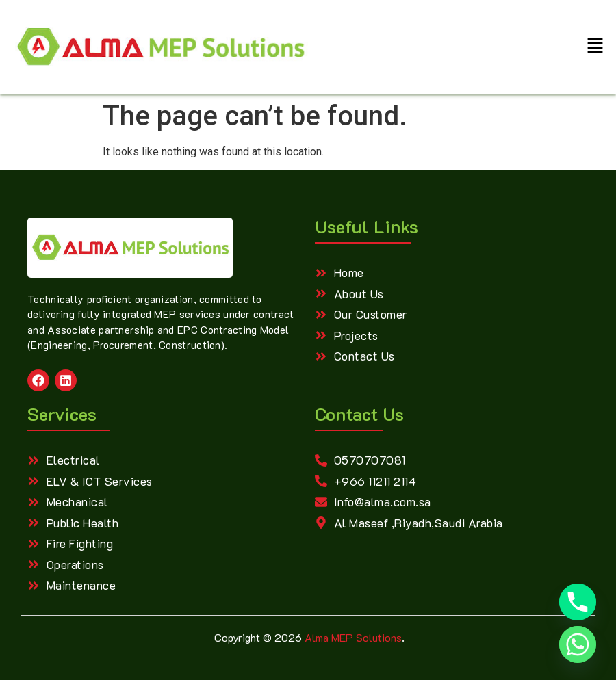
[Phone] (578, 602)
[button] (595, 47)
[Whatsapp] (578, 644)
